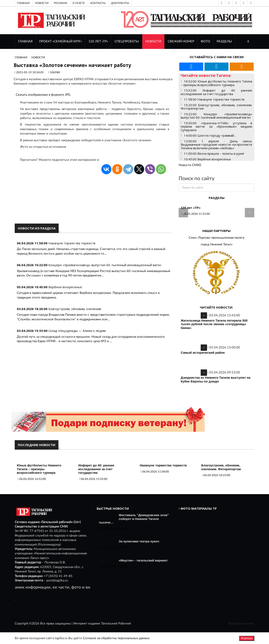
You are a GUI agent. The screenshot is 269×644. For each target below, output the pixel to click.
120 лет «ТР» (98, 41)
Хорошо (247, 638)
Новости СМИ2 (190, 165)
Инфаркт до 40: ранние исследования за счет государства (96, 469)
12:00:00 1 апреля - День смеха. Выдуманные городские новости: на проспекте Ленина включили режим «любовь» (216, 145)
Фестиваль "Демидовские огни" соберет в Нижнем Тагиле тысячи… (134, 519)
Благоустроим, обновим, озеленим (75, 309)
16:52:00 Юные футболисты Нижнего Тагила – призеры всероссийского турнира (216, 83)
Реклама (61, 3)
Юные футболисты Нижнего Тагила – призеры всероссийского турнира (39, 469)
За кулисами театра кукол (139, 541)
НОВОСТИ (153, 41)
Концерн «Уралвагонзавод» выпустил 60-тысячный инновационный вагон (105, 265)
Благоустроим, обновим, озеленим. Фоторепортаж (221, 467)
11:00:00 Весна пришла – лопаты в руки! (214, 153)
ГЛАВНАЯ (25, 41)
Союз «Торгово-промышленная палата (216, 238)
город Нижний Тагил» (217, 244)
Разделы (224, 41)
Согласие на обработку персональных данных (116, 638)
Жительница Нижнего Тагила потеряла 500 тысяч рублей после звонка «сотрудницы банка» (214, 324)
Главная (23, 3)
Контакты (98, 3)
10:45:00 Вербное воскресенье (207, 159)
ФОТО (205, 41)
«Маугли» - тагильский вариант (143, 560)
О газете (79, 3)
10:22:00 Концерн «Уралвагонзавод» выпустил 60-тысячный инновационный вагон (216, 116)
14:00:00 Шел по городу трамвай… (210, 135)
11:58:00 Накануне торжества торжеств (214, 99)
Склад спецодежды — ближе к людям (77, 331)
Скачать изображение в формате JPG (43, 95)
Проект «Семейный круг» (61, 41)
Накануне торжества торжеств (72, 243)
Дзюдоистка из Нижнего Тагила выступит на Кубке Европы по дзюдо (216, 379)
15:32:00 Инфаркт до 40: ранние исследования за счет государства (216, 92)
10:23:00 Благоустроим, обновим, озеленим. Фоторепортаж (216, 107)
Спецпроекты (127, 41)
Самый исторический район (203, 353)
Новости (42, 3)
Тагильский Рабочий (116, 624)
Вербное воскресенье (65, 287)
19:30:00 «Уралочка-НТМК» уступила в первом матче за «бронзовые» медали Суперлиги (216, 126)
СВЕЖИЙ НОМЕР (181, 41)
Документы (120, 3)
